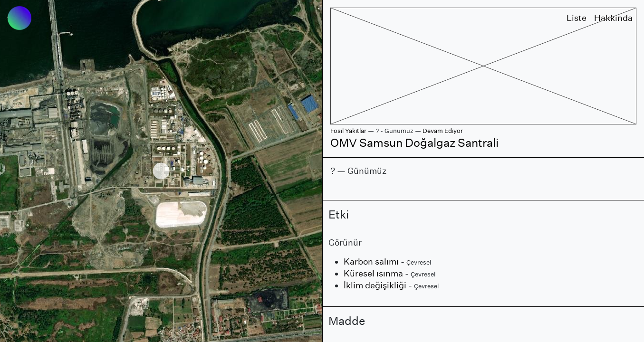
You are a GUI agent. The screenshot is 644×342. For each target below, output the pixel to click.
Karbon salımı (371, 261)
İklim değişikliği (375, 285)
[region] (161, 171)
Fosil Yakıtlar (348, 131)
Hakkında (613, 18)
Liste (577, 18)
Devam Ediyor (443, 131)
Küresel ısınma (373, 273)
